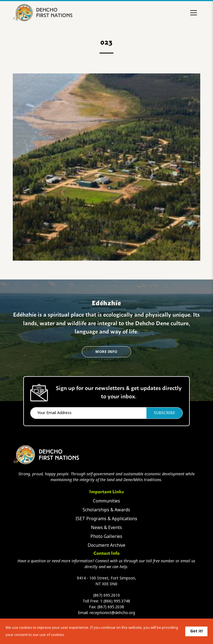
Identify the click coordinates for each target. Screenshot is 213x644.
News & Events (106, 528)
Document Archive (106, 545)
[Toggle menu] (194, 13)
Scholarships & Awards (106, 510)
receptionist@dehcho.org (112, 613)
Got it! (196, 631)
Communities (106, 501)
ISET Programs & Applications (106, 519)
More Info (106, 352)
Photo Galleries (106, 536)
